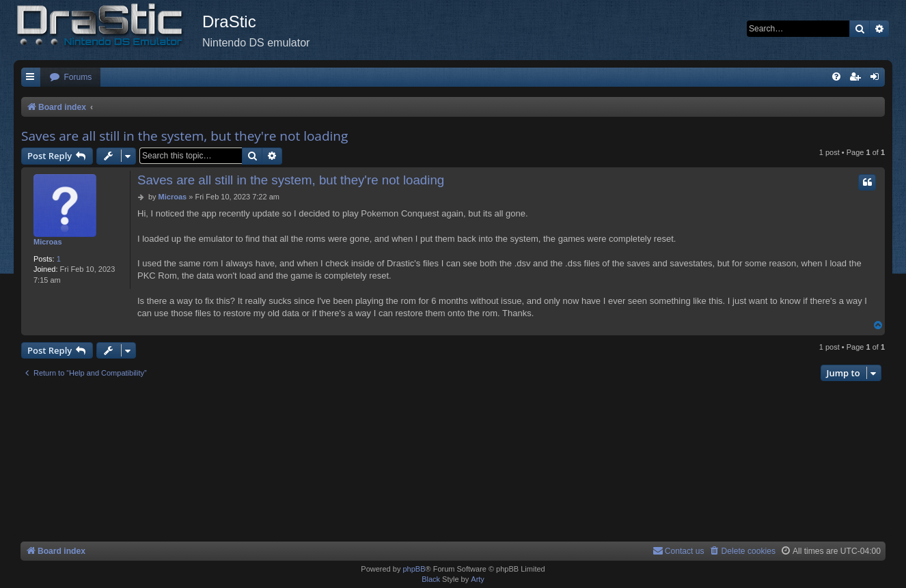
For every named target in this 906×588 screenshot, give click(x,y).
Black (431, 579)
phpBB (414, 569)
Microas (48, 242)
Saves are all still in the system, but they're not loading (184, 136)
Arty (478, 579)
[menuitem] (70, 78)
